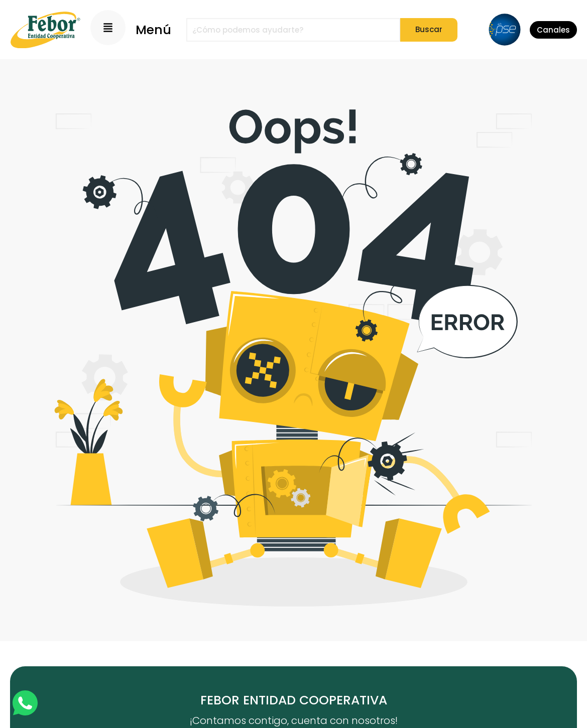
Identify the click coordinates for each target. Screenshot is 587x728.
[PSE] (505, 30)
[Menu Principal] (108, 28)
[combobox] (293, 30)
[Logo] (45, 30)
